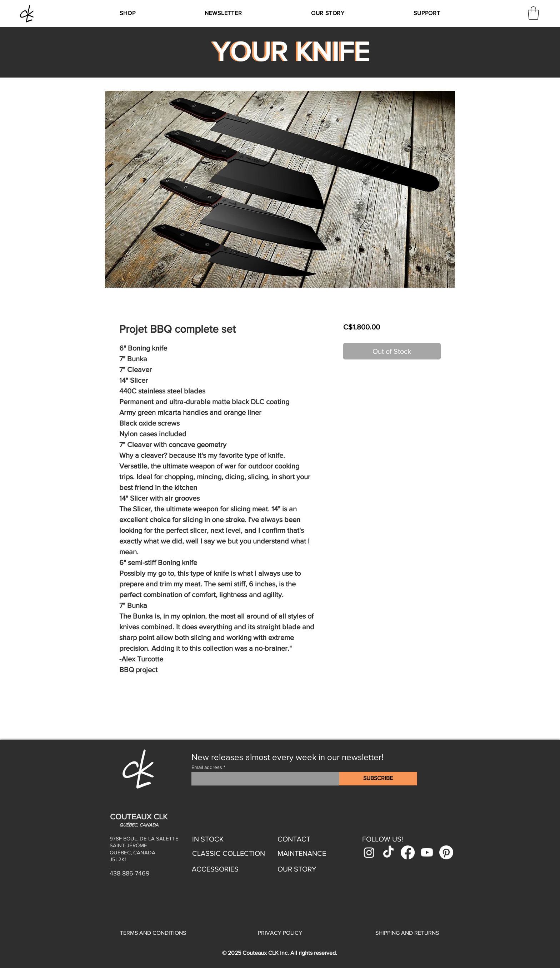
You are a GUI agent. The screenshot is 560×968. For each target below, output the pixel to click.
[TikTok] (388, 852)
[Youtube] (427, 852)
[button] (128, 13)
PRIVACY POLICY (280, 933)
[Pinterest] (446, 852)
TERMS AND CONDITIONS (153, 933)
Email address (207, 767)
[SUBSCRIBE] (378, 779)
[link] (533, 13)
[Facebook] (408, 852)
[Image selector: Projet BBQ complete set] (262, 297)
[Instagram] (369, 852)
